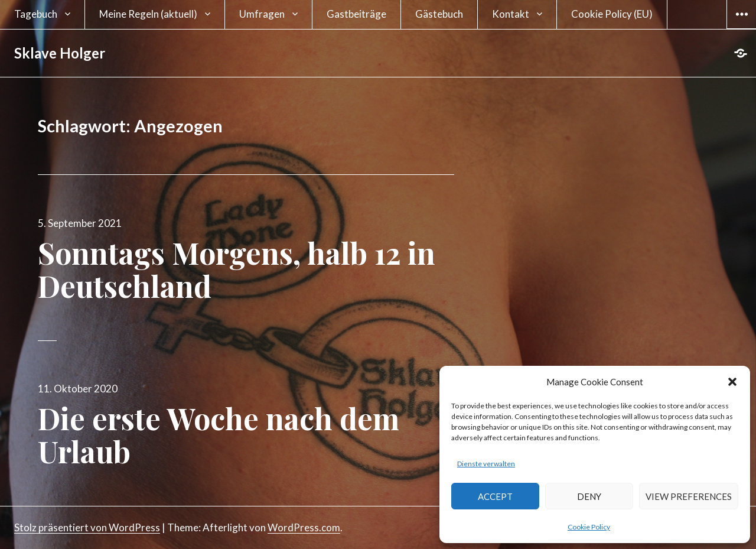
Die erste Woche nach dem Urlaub (219, 435)
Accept (495, 496)
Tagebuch (36, 14)
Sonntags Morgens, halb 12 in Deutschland (237, 269)
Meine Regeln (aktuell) (148, 14)
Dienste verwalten (486, 464)
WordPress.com (304, 527)
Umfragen (262, 14)
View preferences (689, 496)
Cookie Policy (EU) (612, 14)
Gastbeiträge (356, 14)
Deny (589, 496)
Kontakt (511, 14)
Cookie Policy (589, 527)
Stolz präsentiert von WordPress (87, 527)
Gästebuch (439, 14)
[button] (732, 382)
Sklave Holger (60, 53)
